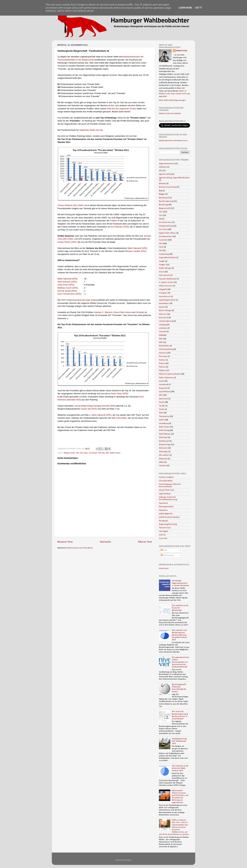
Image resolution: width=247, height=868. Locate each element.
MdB (161, 335)
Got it (199, 8)
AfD (160, 171)
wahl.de (162, 535)
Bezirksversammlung (168, 187)
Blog (161, 191)
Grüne (162, 272)
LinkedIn (162, 332)
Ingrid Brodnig (165, 494)
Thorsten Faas (165, 528)
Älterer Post (145, 542)
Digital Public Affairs (167, 233)
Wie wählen (164, 455)
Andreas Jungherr (166, 477)
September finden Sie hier (91, 130)
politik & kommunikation (169, 517)
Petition (162, 360)
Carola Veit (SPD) (89, 409)
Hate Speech (164, 275)
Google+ (162, 265)
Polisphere (163, 510)
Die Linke (84, 453)
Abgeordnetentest (167, 164)
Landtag (162, 325)
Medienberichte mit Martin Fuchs (173, 141)
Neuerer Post (65, 542)
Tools (161, 413)
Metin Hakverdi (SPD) (137, 248)
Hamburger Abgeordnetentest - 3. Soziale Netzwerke (180, 583)
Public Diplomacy (166, 378)
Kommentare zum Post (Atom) (80, 548)
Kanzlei (162, 307)
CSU (161, 215)
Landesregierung (166, 321)
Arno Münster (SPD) (120, 227)
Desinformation (165, 222)
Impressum (164, 568)
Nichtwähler (164, 346)
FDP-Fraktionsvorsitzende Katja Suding (79, 300)
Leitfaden (163, 328)
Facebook (93, 453)
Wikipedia (163, 459)
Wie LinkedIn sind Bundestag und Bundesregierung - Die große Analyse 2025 (180, 635)
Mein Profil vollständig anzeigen (172, 100)
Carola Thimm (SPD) (67, 242)
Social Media (164, 392)
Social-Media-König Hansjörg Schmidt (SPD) (95, 406)
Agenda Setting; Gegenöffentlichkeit (174, 178)
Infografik (163, 289)
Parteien (162, 353)
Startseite (105, 542)
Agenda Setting (165, 174)
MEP (161, 342)
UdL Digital (163, 531)
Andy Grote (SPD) (66, 285)
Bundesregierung (166, 201)
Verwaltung (164, 424)
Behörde (162, 184)
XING (165, 97)
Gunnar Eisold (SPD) (67, 291)
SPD (107, 453)
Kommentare (167, 556)
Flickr (161, 247)
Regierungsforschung (168, 524)
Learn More (185, 8)
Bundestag (163, 205)
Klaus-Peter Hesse (122, 312)
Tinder (162, 409)
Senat (161, 381)
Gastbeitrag (164, 254)
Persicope (163, 356)
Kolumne (163, 314)
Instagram (163, 293)
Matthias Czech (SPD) (68, 288)
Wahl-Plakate (165, 434)
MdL (161, 339)
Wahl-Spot (163, 438)
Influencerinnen (166, 286)
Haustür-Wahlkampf (168, 279)
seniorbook (164, 385)
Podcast (162, 367)
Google (162, 261)
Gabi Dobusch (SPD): (67, 282)
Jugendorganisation (167, 300)
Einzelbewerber (165, 237)
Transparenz (164, 416)
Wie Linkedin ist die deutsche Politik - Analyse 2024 (180, 768)
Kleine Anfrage (165, 311)
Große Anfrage (165, 268)
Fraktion (114, 221)
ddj (160, 219)
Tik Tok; (162, 406)
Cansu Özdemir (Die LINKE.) (71, 205)
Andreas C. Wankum (103, 312)
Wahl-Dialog (164, 430)
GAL (103, 453)
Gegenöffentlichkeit (167, 258)
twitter (162, 420)
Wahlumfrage (165, 445)
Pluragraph (164, 521)
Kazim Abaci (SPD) (120, 394)
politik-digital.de (166, 514)
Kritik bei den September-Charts (121, 109)
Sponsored (163, 399)
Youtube (162, 466)
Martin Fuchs (182, 51)
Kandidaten (164, 304)
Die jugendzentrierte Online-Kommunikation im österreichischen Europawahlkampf (181, 662)
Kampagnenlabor (166, 507)
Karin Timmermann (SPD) (69, 294)
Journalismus (165, 297)
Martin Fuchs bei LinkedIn (170, 114)
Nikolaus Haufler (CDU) (136, 251)
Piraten (162, 364)
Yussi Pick (163, 539)
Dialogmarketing (166, 226)
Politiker (162, 371)
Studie (162, 402)
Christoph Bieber (166, 481)
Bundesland (164, 198)
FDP (99, 453)
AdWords (163, 167)
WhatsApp (163, 452)
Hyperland (163, 503)
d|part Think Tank (167, 490)
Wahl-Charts (115, 453)
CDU (77, 453)
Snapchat (163, 388)
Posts (164, 550)
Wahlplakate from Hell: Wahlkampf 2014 (180, 741)
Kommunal (164, 318)
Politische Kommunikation (170, 374)
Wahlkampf (164, 441)
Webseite (163, 448)
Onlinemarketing (166, 349)
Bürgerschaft (69, 453)
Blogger (162, 194)
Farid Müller (121, 418)
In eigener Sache (166, 282)
